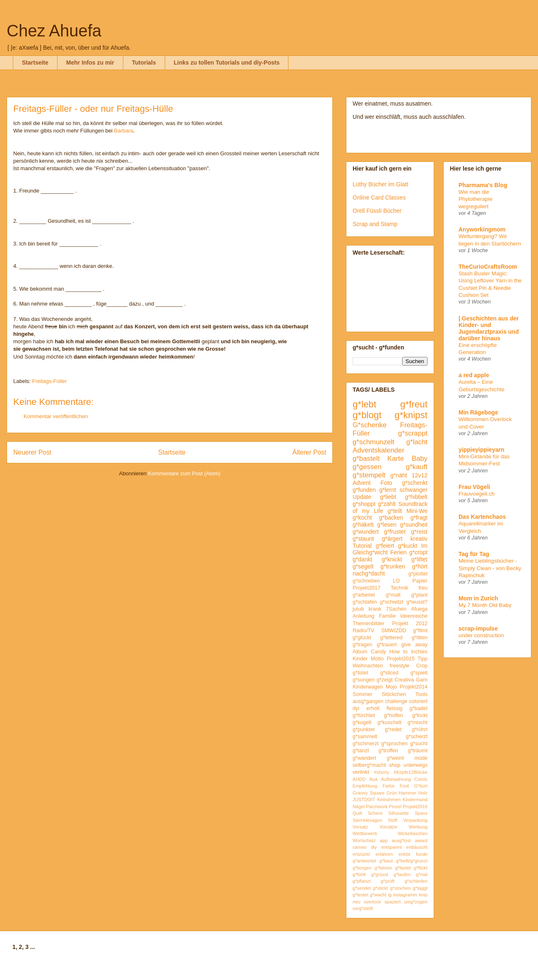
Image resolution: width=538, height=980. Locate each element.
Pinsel (395, 807)
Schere (375, 813)
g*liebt (388, 497)
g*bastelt (366, 459)
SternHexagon (367, 820)
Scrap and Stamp (375, 224)
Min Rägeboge (478, 412)
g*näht (399, 475)
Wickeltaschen (413, 833)
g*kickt (420, 715)
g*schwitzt (392, 602)
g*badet (419, 708)
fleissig (395, 708)
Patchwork (377, 807)
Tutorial (362, 546)
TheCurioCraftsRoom (488, 267)
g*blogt (367, 415)
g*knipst (411, 415)
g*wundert (366, 532)
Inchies (419, 652)
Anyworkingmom (482, 229)
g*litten (419, 638)
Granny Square (369, 793)
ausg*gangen (368, 701)
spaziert (393, 902)
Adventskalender (378, 450)
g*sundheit (414, 525)
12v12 (420, 475)
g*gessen (367, 467)
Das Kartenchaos (482, 517)
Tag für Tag (474, 554)
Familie (388, 616)
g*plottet (418, 574)
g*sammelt (365, 737)
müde (421, 758)
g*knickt (392, 559)
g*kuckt (408, 546)
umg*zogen (416, 902)
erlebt (404, 854)
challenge (396, 701)
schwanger (413, 490)
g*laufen (402, 874)
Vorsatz (360, 827)
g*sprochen (394, 744)
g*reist (419, 532)
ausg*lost (401, 840)
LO (396, 581)
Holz (423, 793)
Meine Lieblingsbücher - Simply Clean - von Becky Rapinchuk (490, 568)
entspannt (391, 847)
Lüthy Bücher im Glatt (381, 184)
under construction (481, 635)
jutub (358, 609)
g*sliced (389, 673)
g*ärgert (392, 539)
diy (374, 847)
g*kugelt (362, 722)
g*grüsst (380, 874)
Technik (400, 588)
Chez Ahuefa (54, 31)
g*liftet (419, 559)
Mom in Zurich (478, 598)
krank (375, 609)
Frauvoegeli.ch (477, 494)
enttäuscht (417, 847)
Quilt (357, 813)
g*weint (395, 758)
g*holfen (394, 715)
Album (360, 652)
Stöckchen (394, 694)
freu (423, 588)
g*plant (419, 595)
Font (404, 786)
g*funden (364, 490)
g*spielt (419, 673)
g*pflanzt (362, 881)
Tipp (423, 659)
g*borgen (362, 868)
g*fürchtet (364, 715)
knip (424, 895)
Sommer (363, 694)
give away (414, 645)
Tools (422, 694)
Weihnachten (368, 666)
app (384, 840)
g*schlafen (365, 602)
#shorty (382, 772)
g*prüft (388, 881)
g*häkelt (363, 525)
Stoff (393, 820)
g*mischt (418, 722)
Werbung (418, 827)
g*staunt (363, 539)
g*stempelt (369, 475)
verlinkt (361, 772)
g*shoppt (364, 504)
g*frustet (395, 532)
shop (395, 765)
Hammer (407, 793)
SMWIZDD (394, 631)
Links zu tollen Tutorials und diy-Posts (227, 63)
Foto (387, 483)
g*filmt (420, 631)
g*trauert (387, 645)
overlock (372, 902)
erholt (373, 708)
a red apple (474, 375)
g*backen (391, 518)
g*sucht (419, 744)
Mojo (391, 687)
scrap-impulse (478, 628)
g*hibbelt (417, 497)
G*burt (421, 786)
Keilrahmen (389, 799)
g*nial (422, 874)
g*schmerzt (366, 744)
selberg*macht (369, 765)
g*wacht (378, 895)
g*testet (360, 895)
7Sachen (396, 609)
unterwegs (416, 765)
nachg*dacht (369, 573)
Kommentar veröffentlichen (56, 416)
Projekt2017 (366, 588)
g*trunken (393, 566)
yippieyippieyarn (481, 450)
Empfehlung (365, 786)
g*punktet (364, 730)
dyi (356, 708)
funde (422, 854)
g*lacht (417, 442)
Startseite (35, 63)
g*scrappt (413, 433)
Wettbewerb (365, 833)
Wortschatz (364, 840)
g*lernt (387, 490)
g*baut (386, 861)
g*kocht (362, 518)
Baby (420, 459)
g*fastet (403, 868)
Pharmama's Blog (483, 185)
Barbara (124, 131)
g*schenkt (415, 483)
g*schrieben (366, 581)
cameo (360, 847)
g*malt (393, 595)
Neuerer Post (32, 452)
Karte (396, 459)
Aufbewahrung (396, 779)
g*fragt (419, 518)
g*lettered (391, 638)
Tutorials (144, 63)
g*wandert (364, 758)
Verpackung (415, 820)
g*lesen (387, 525)
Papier (420, 581)
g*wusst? (417, 602)
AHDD (359, 779)
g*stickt (380, 888)
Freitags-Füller (50, 381)
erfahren (384, 854)
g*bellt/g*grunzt (412, 861)
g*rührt (420, 730)
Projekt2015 (400, 659)
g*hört (420, 566)
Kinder (360, 659)
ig (390, 895)
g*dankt (362, 559)
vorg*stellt (363, 908)
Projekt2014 (414, 687)
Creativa (404, 680)
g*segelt (363, 566)
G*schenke (370, 425)
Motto (377, 659)
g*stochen (401, 888)
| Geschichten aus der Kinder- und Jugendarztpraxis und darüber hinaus (489, 328)
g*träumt (418, 751)
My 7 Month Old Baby (485, 605)
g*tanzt (361, 751)
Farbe (388, 786)
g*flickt (421, 868)
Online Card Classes (379, 197)
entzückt (361, 854)
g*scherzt (417, 737)
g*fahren (383, 868)
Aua (373, 779)
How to (399, 652)
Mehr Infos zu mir (90, 63)
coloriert (418, 701)
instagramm (405, 895)
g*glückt (362, 638)
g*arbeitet (364, 595)
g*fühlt (359, 874)
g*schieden (416, 881)
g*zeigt (385, 680)
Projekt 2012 (410, 624)
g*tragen (363, 645)
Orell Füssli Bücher (377, 211)
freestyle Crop (409, 666)
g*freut (414, 404)
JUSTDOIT (364, 799)
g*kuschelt (389, 722)
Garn (422, 680)
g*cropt (418, 552)
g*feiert (385, 546)
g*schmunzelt (373, 442)
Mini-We (417, 511)
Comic (421, 779)
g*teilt (395, 511)
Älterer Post (309, 452)
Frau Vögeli (474, 487)
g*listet (360, 673)
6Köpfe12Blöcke (411, 772)
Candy (378, 652)
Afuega (419, 609)
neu (357, 902)
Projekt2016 (415, 807)
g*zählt (387, 504)
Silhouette (399, 813)
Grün (392, 793)
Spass (421, 813)
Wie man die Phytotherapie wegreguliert (476, 199)
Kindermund (415, 799)
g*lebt (364, 404)
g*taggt (420, 888)
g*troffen (388, 751)
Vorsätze (389, 827)
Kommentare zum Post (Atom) (184, 473)
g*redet (393, 730)
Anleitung (364, 616)
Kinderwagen (368, 687)
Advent (362, 483)
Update (362, 497)
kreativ (419, 539)
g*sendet (362, 888)
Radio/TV (364, 631)
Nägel (359, 807)
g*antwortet (364, 861)
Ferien (399, 552)
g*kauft (417, 467)
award (421, 840)
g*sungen (364, 680)
